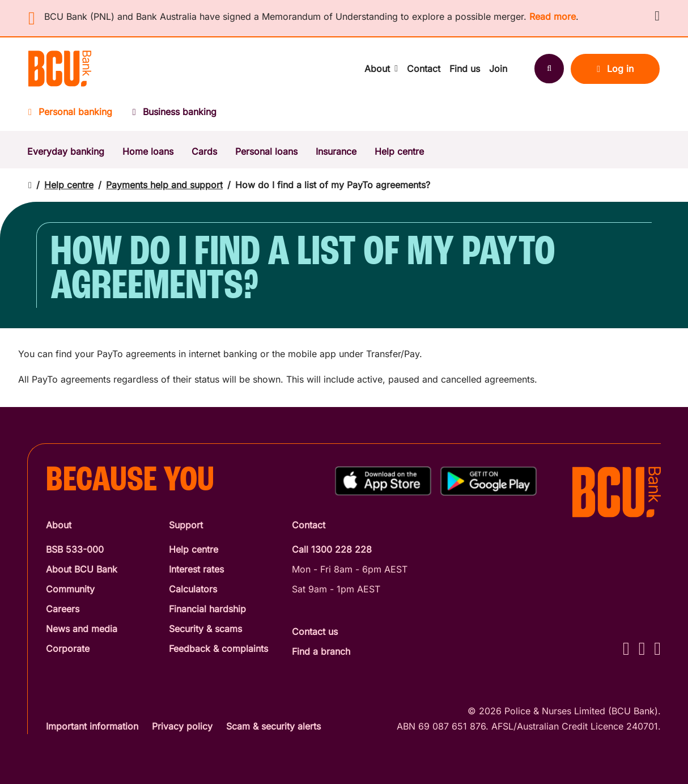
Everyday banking (66, 151)
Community (70, 589)
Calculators (193, 589)
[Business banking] (175, 115)
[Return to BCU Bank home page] (60, 69)
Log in (615, 69)
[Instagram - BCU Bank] (642, 648)
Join (498, 69)
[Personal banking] (75, 115)
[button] (657, 16)
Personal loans (266, 151)
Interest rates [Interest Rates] (196, 569)
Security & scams (205, 629)
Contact (424, 69)
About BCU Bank (82, 569)
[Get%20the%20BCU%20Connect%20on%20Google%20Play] (489, 481)
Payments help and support (164, 185)
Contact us (315, 632)
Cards (204, 151)
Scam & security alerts (273, 726)
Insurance (336, 151)
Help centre (399, 151)
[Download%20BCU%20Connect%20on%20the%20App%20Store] (383, 481)
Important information (92, 726)
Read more (553, 16)
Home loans (148, 151)
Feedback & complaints (218, 649)
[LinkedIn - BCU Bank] (657, 648)
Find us (465, 69)
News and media (82, 629)
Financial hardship (207, 609)
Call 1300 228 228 (332, 549)
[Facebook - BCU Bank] (626, 648)
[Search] (549, 69)
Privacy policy (182, 726)
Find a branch (321, 651)
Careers (63, 609)
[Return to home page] (30, 185)
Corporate (68, 649)
